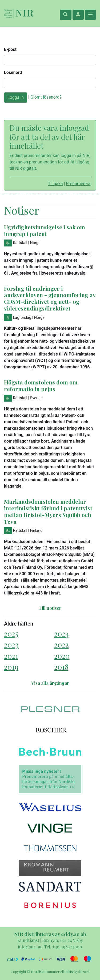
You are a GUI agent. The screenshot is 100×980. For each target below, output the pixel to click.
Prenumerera (78, 184)
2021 (11, 656)
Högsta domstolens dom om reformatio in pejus (41, 385)
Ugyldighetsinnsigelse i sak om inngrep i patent (45, 230)
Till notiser (50, 608)
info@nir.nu (30, 947)
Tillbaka (55, 184)
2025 (11, 633)
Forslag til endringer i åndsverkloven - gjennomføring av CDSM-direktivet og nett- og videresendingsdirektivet (50, 298)
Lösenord (13, 72)
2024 (62, 633)
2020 (62, 656)
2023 (11, 644)
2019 (11, 667)
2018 (61, 667)
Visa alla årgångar (50, 683)
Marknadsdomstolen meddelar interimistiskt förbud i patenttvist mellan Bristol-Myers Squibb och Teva (48, 511)
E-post (10, 49)
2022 (61, 644)
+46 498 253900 (67, 947)
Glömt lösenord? (46, 97)
